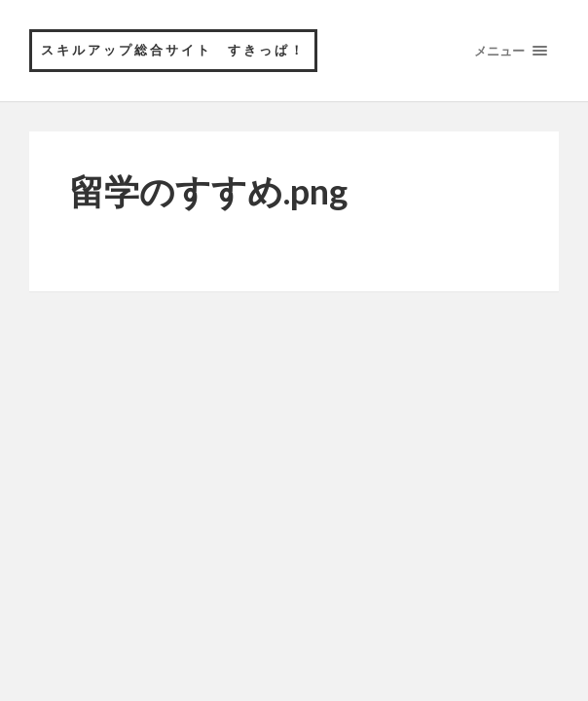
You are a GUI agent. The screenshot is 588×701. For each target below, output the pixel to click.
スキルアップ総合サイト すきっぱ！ (173, 50)
